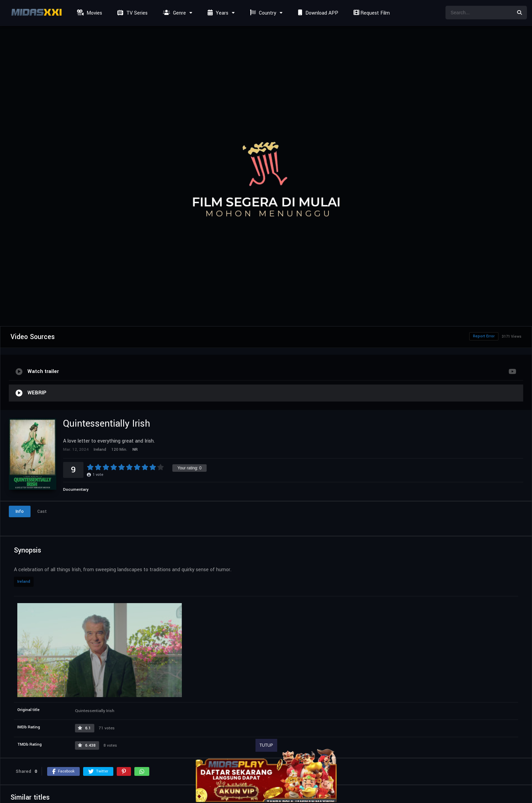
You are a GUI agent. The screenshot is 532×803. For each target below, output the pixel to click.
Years (217, 13)
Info (20, 511)
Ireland (24, 582)
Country (262, 13)
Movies (89, 13)
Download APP (317, 13)
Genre (174, 13)
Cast (42, 511)
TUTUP (266, 745)
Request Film (371, 13)
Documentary (76, 490)
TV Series (132, 13)
